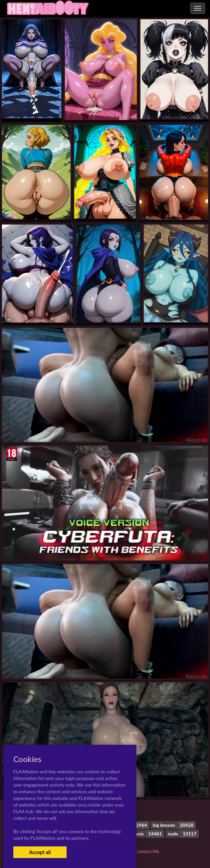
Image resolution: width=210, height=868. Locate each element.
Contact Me (147, 851)
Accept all (40, 852)
